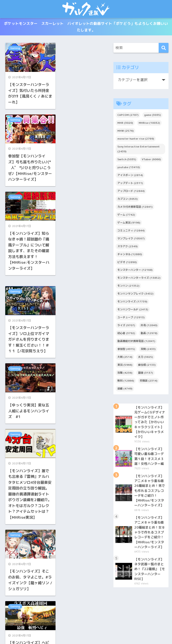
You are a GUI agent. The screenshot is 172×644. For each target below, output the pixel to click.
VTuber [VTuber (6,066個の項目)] (151, 160)
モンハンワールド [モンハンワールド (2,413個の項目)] (133, 310)
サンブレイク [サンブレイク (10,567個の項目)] (131, 239)
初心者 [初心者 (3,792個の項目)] (126, 334)
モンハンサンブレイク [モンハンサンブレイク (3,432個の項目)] (135, 295)
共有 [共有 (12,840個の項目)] (149, 326)
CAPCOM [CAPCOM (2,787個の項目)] (128, 116)
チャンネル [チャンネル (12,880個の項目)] (130, 255)
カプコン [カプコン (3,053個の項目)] (127, 200)
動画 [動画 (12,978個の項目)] (149, 334)
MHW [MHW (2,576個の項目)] (125, 132)
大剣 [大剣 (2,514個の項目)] (125, 358)
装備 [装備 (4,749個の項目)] (125, 389)
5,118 (44, 554)
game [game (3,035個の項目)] (152, 116)
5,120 (70, 554)
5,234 (87, 554)
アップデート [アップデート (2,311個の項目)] (130, 184)
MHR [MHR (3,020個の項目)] (125, 124)
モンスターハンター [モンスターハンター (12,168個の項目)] (135, 271)
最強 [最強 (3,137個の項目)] (145, 374)
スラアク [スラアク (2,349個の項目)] (127, 247)
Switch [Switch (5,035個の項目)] (127, 160)
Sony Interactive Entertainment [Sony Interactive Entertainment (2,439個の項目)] (139, 150)
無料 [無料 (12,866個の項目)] (126, 381)
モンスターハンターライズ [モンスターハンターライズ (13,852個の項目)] (139, 279)
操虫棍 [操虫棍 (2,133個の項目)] (147, 366)
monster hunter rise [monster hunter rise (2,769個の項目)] (136, 140)
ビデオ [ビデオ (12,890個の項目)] (127, 263)
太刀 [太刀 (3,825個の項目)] (145, 358)
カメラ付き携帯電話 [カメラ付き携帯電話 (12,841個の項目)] (135, 208)
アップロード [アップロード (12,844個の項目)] (131, 192)
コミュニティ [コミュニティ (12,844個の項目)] (131, 231)
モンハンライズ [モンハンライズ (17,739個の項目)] (132, 303)
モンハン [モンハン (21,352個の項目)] (128, 287)
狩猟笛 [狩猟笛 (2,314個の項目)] (149, 381)
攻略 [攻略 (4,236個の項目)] (125, 374)
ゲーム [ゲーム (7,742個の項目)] (126, 216)
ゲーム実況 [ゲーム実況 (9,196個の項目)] (129, 223)
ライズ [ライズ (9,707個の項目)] (126, 326)
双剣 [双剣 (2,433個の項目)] (148, 350)
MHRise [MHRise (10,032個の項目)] (149, 124)
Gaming (15, 49)
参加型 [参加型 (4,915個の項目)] (126, 350)
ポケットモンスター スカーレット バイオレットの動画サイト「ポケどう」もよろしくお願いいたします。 (86, 27)
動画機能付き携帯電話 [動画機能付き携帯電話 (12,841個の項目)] (136, 342)
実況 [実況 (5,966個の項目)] (125, 366)
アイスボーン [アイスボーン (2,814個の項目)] (130, 176)
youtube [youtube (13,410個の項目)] (129, 168)
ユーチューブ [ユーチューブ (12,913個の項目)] (131, 318)
